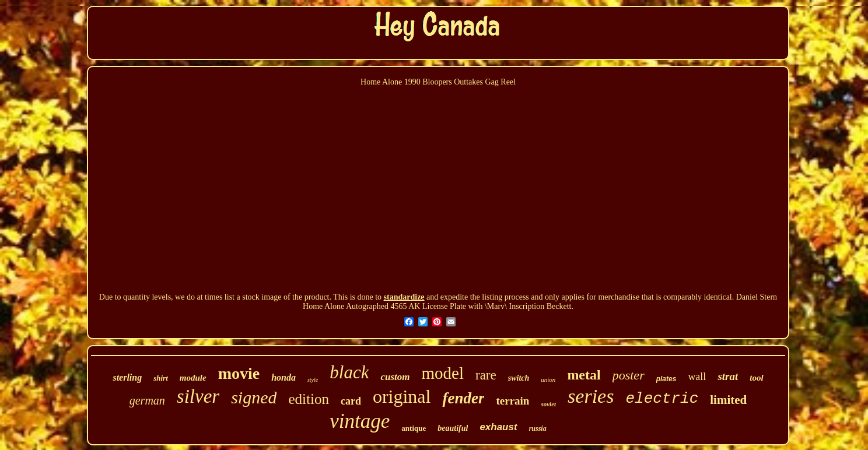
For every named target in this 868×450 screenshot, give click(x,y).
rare (486, 375)
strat (728, 376)
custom (395, 377)
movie (239, 373)
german (147, 400)
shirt (161, 378)
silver (198, 396)
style (313, 380)
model (442, 373)
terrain (512, 401)
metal (584, 375)
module (193, 378)
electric (662, 399)
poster (629, 375)
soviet (548, 404)
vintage (360, 421)
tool (756, 378)
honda (283, 377)
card (351, 401)
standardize (404, 297)
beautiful (453, 428)
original (402, 396)
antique (414, 428)
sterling (127, 377)
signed (254, 397)
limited (728, 400)
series (591, 396)
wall (697, 377)
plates (666, 379)
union (548, 379)
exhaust (498, 427)
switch (519, 378)
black (349, 372)
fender (463, 398)
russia (538, 428)
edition (308, 399)
